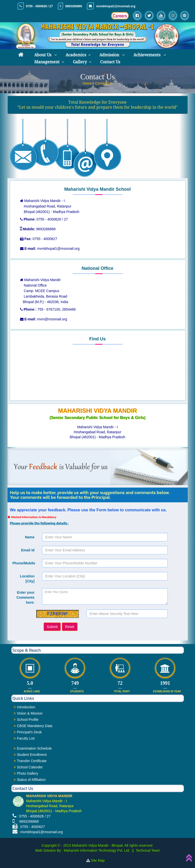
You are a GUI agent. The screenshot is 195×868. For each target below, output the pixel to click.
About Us (43, 55)
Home (88, 83)
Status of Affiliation (31, 780)
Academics (76, 55)
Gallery (80, 62)
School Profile (28, 720)
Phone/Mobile (24, 563)
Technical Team (148, 850)
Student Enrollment (32, 755)
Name (30, 537)
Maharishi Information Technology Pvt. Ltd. (96, 850)
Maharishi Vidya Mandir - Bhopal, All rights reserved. (113, 845)
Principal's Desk (29, 732)
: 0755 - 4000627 (32, 827)
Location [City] (27, 579)
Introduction (26, 707)
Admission (110, 55)
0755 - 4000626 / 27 (39, 6)
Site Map (100, 860)
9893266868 (74, 6)
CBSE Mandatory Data (35, 726)
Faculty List (26, 738)
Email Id (28, 550)
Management (47, 62)
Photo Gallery (28, 773)
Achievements (147, 55)
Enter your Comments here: (25, 597)
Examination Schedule (34, 748)
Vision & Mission (30, 713)
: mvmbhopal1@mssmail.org (41, 832)
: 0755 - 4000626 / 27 (34, 816)
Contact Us (110, 62)
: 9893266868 (27, 821)
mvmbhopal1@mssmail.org (116, 6)
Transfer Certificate (32, 761)
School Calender (30, 767)
